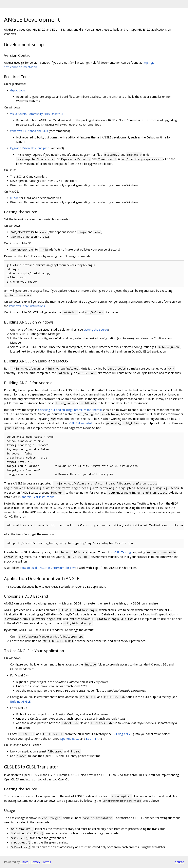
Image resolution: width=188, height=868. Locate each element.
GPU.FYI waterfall (81, 423)
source (180, 862)
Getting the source (96, 330)
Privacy (35, 862)
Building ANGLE (20, 701)
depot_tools (18, 90)
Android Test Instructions (38, 497)
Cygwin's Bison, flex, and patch (30, 148)
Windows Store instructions (27, 306)
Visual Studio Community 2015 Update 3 (36, 114)
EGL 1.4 (91, 739)
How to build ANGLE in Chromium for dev (47, 568)
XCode (14, 198)
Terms (47, 862)
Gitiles (24, 862)
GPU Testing (123, 552)
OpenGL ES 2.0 (70, 739)
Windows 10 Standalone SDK (29, 131)
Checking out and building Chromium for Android (70, 410)
